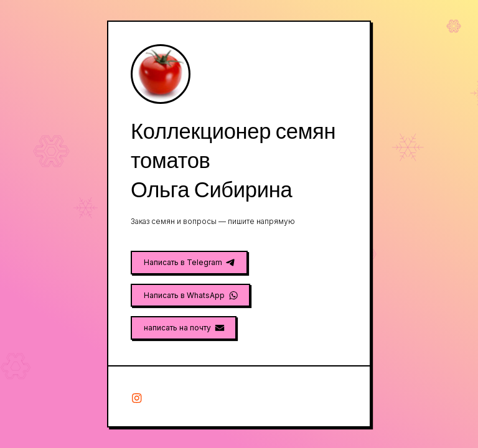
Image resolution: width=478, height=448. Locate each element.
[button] (189, 263)
